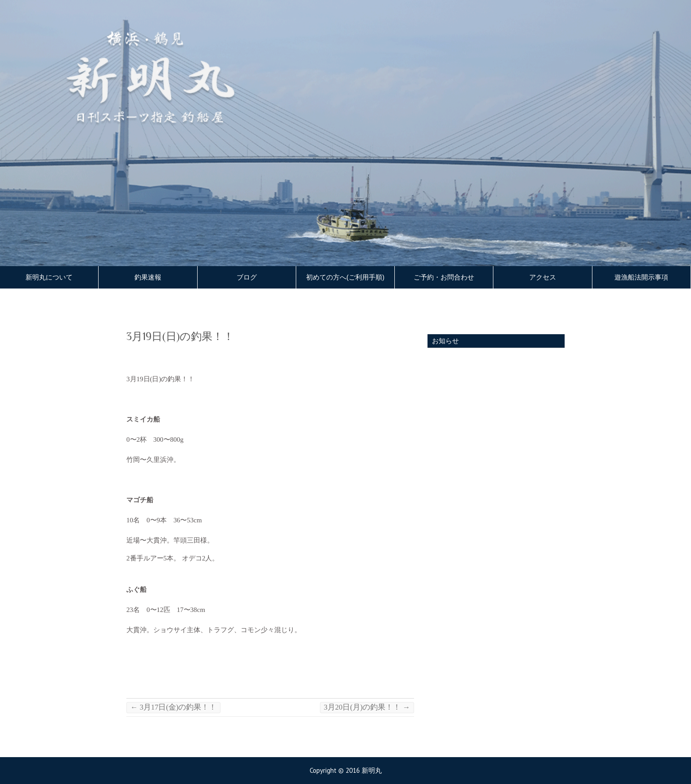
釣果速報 (148, 277)
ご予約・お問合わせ (444, 277)
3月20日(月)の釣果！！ (367, 707)
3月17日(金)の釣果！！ (173, 707)
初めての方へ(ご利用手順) (345, 277)
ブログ (247, 277)
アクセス (543, 277)
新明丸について (49, 277)
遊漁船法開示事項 (641, 277)
